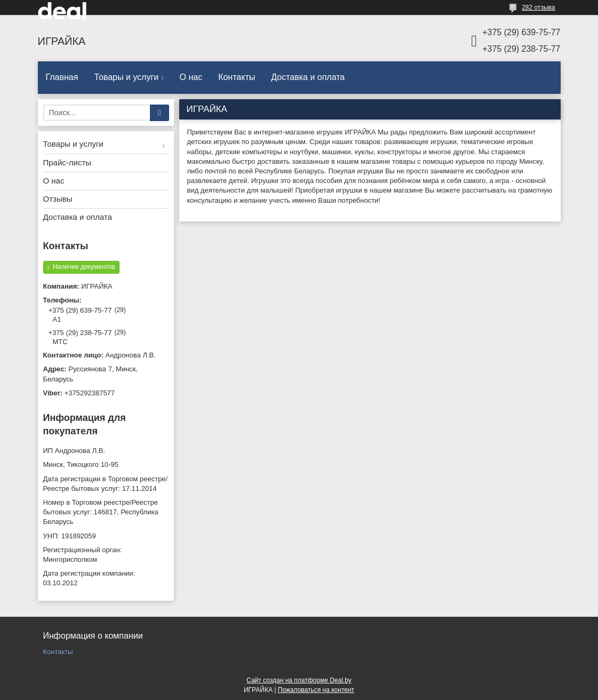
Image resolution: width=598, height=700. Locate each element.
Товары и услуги (126, 77)
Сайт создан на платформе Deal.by (299, 680)
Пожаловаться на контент (316, 690)
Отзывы (58, 199)
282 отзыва (538, 7)
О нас (191, 77)
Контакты (237, 77)
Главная (62, 77)
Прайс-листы (67, 162)
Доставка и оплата (308, 77)
